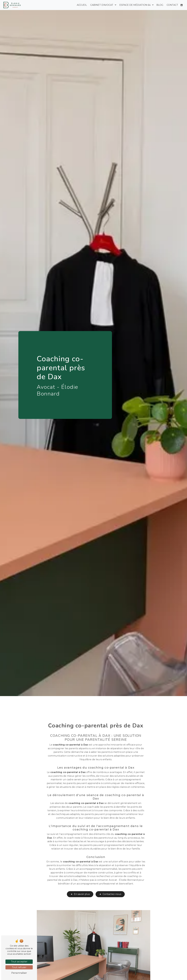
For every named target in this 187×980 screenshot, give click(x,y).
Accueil (82, 5)
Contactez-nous (110, 887)
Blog (160, 5)
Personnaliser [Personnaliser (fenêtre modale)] (19, 973)
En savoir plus (80, 887)
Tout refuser (19, 967)
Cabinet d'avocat (102, 5)
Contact (172, 5)
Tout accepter (19, 962)
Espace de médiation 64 (135, 5)
